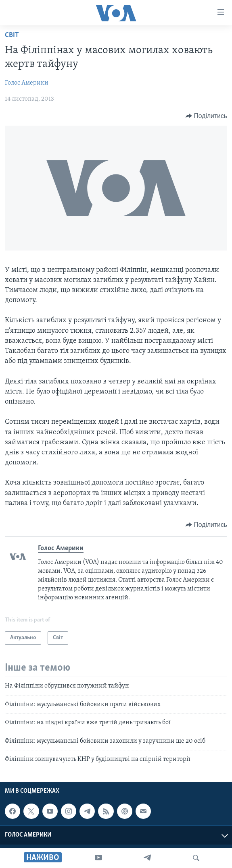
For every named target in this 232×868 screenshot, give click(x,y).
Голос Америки (27, 83)
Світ (12, 35)
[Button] (206, 116)
